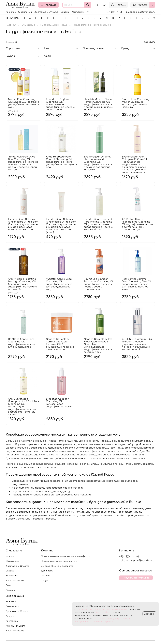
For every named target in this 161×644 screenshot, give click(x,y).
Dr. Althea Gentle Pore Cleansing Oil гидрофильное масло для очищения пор (21, 343)
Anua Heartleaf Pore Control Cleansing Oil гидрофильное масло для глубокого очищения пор (61, 162)
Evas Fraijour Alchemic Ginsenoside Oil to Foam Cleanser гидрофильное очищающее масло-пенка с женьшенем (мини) (61, 226)
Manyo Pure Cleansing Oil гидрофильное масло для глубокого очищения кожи (24, 103)
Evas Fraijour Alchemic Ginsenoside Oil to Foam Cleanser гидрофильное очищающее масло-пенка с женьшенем (23, 224)
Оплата (46, 576)
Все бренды (12, 18)
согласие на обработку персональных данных (101, 609)
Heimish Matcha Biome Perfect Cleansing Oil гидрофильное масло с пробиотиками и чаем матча (98, 105)
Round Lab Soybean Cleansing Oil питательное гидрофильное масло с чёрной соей (60, 105)
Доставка (47, 571)
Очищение (28, 25)
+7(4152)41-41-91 (114, 12)
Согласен (150, 614)
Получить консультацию (136, 578)
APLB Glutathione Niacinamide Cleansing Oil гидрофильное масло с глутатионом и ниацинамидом (137, 224)
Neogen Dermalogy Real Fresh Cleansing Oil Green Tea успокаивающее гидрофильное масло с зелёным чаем (99, 346)
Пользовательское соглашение (59, 561)
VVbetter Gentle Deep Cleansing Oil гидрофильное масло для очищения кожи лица (59, 284)
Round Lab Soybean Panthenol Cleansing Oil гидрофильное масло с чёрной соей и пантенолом (99, 284)
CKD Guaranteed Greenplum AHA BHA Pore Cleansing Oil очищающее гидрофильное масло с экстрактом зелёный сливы (24, 407)
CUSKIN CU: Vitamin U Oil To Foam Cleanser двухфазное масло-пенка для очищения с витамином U (137, 344)
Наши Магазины (15, 581)
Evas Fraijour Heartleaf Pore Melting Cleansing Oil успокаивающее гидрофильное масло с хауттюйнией (98, 224)
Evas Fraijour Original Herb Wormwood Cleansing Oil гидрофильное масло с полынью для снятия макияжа (98, 163)
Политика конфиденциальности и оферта (66, 556)
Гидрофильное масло (54, 25)
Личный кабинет (15, 626)
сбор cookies (102, 612)
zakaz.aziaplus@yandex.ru (141, 12)
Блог (8, 585)
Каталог (48, 5)
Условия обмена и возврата (57, 566)
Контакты (78, 12)
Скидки (65, 12)
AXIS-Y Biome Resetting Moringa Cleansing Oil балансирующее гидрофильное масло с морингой (22, 284)
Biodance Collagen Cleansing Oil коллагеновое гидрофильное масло (59, 403)
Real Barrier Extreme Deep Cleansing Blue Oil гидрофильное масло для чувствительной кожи (137, 284)
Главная (11, 25)
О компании (25, 12)
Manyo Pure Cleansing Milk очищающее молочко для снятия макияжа (136, 103)
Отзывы (10, 590)
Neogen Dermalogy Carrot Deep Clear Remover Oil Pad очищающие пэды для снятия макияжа (60, 344)
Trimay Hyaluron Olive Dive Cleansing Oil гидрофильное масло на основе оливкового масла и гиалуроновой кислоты (23, 163)
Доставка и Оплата (46, 12)
